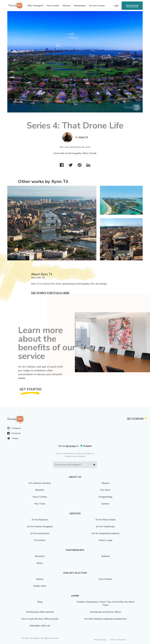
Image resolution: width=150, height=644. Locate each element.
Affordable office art (40, 626)
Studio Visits (40, 586)
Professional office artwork (40, 612)
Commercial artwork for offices (105, 612)
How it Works (40, 497)
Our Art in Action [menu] (97, 6)
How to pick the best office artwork (40, 619)
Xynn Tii (83, 137)
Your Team (40, 504)
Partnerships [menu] (80, 6)
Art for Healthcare (105, 527)
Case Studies (105, 579)
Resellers (40, 556)
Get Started (132, 5)
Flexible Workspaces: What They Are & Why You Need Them (105, 603)
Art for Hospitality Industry (105, 533)
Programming (105, 497)
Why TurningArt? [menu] (35, 6)
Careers (105, 504)
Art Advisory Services (40, 483)
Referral (105, 556)
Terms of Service (118, 640)
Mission (105, 483)
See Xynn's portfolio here (50, 293)
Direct (40, 563)
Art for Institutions (40, 533)
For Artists (40, 540)
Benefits (40, 490)
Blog (40, 602)
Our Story (105, 490)
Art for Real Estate (105, 520)
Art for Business (40, 520)
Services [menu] (67, 6)
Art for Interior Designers (40, 527)
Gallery (40, 579)
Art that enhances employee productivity (105, 619)
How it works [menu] (53, 6)
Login (116, 6)
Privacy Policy (100, 640)
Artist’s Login (105, 540)
